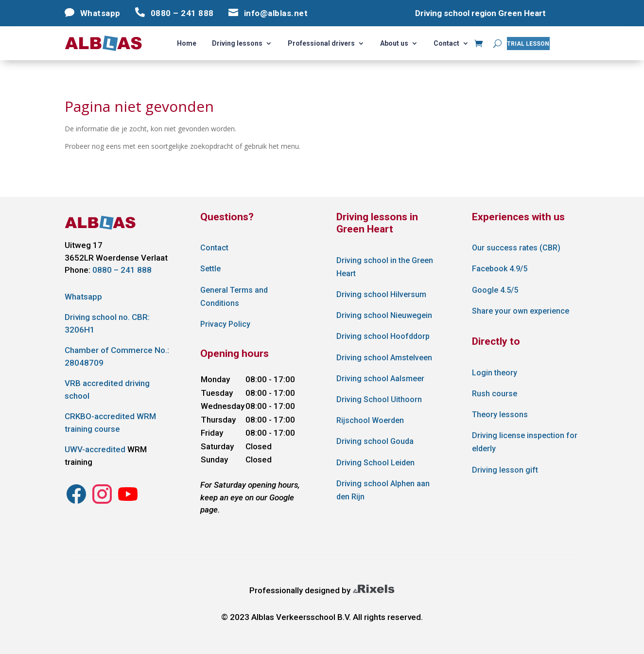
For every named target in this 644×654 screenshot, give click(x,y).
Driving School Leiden (375, 463)
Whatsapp (83, 297)
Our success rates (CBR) (516, 248)
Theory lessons (500, 415)
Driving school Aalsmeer (380, 379)
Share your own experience (521, 311)
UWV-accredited (95, 449)
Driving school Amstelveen (384, 358)
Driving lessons (237, 44)
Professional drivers (321, 44)
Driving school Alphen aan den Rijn (383, 490)
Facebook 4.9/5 (500, 269)
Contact (446, 44)
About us (394, 44)
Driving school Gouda (375, 441)
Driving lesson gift (505, 470)
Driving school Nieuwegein (384, 315)
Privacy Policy (225, 324)
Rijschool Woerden (370, 420)
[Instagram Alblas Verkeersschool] (76, 503)
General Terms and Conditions (234, 297)
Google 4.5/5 (495, 290)
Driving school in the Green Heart (385, 267)
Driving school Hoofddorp (383, 336)
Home (187, 44)
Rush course (495, 394)
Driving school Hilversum (381, 294)
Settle (210, 269)
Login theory (495, 373)
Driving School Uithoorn (379, 399)
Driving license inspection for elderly (525, 442)
